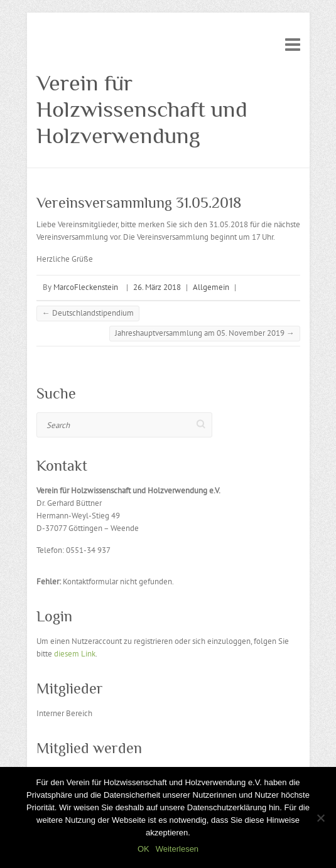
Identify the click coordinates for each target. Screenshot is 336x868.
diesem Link (75, 654)
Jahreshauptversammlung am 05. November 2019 (205, 333)
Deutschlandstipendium (88, 313)
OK (144, 849)
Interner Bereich (64, 713)
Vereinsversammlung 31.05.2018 (139, 202)
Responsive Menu (293, 44)
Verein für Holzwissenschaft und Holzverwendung (142, 109)
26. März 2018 (157, 287)
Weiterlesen (177, 849)
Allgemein (211, 287)
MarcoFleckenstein (86, 287)
